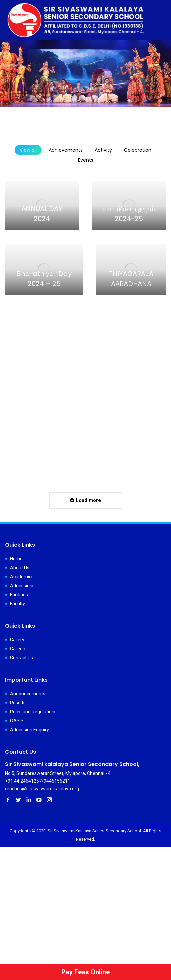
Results (18, 703)
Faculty (17, 604)
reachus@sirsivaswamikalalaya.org (42, 789)
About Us (20, 568)
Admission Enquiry (29, 730)
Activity (103, 150)
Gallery (17, 640)
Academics (22, 577)
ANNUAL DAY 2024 (42, 214)
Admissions (22, 586)
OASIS (17, 721)
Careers (18, 649)
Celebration (138, 150)
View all (28, 150)
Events (86, 160)
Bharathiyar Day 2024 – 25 (44, 279)
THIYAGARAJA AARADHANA (131, 279)
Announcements (28, 694)
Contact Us (21, 658)
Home (16, 559)
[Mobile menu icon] (156, 20)
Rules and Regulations (33, 712)
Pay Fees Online (85, 972)
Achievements (66, 150)
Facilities (19, 595)
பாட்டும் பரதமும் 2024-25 (129, 214)
